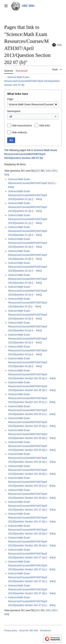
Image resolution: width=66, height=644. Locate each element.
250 (54, 171)
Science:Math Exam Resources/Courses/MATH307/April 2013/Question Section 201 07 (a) (28, 506)
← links (37, 199)
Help (57, 45)
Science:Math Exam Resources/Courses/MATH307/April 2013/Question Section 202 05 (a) (28, 422)
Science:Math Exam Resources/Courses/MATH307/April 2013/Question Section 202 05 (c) (28, 410)
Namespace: (14, 111)
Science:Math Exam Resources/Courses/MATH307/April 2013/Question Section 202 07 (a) (28, 554)
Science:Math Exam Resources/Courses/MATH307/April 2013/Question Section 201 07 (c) (28, 601)
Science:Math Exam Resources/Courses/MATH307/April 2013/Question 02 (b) (28, 255)
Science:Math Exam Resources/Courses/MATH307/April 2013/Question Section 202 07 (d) (28, 589)
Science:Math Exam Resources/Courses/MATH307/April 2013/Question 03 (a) (28, 327)
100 (48, 171)
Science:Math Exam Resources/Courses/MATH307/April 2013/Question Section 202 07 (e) (28, 577)
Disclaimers (45, 631)
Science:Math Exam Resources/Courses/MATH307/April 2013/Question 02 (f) (28, 303)
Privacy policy (11, 631)
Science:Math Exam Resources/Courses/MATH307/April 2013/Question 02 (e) (28, 291)
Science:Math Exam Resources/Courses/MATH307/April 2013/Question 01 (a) (28, 195)
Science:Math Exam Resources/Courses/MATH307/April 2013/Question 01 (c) (28, 219)
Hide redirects (19, 132)
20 (38, 171)
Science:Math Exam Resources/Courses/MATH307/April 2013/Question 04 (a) (28, 350)
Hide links (45, 126)
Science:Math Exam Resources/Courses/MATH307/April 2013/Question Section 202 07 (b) (32, 81)
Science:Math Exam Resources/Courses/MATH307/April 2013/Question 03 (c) (28, 339)
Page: (10, 99)
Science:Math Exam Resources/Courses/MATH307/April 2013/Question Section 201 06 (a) (28, 458)
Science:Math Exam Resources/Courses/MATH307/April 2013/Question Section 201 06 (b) (28, 470)
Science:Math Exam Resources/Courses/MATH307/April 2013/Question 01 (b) (28, 207)
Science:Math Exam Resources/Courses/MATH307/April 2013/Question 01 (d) (28, 231)
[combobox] (33, 104)
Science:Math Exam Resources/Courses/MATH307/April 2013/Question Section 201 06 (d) (28, 494)
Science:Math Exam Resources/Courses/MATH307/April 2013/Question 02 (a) (28, 243)
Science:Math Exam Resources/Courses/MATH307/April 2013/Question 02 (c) (28, 267)
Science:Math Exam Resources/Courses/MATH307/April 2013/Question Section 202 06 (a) (28, 542)
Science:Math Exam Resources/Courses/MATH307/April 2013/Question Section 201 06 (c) (28, 482)
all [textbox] (11, 116)
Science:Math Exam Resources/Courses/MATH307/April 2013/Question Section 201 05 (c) (28, 398)
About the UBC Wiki (29, 631)
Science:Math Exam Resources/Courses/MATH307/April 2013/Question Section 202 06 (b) (28, 530)
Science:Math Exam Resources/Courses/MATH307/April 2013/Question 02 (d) (28, 279)
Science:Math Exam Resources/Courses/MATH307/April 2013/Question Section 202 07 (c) (28, 565)
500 (6, 175)
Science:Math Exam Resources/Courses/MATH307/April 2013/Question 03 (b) (28, 315)
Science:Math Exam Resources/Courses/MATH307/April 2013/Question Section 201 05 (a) (28, 374)
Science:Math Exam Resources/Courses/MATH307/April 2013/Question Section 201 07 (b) (28, 518)
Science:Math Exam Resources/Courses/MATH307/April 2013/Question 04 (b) (28, 362)
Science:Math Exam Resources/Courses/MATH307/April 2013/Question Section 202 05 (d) (28, 446)
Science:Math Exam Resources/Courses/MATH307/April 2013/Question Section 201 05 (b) (28, 386)
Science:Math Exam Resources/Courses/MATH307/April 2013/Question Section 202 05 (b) (28, 434)
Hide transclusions (22, 126)
